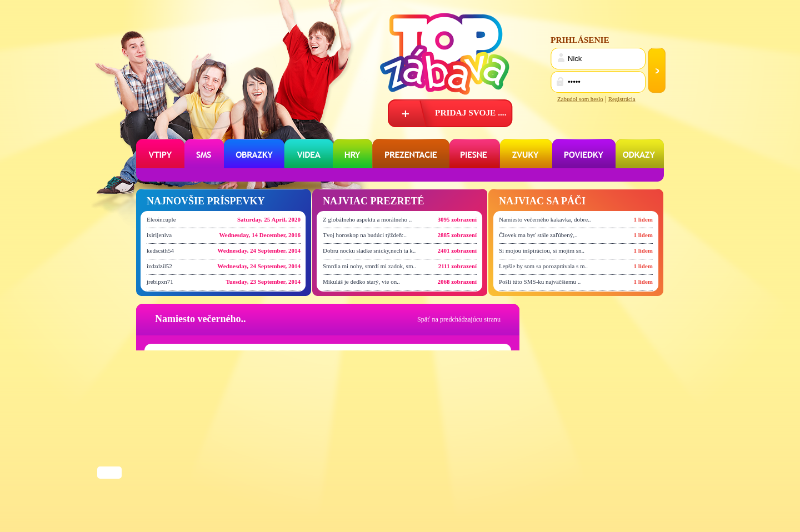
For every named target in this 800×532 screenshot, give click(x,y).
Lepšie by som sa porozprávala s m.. (543, 266)
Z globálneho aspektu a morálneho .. (367, 219)
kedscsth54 (160, 250)
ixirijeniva (159, 235)
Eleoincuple (161, 219)
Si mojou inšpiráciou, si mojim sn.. (542, 250)
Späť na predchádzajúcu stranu (459, 319)
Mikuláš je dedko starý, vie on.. (361, 282)
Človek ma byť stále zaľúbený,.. (538, 235)
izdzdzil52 (159, 266)
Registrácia (622, 99)
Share (109, 473)
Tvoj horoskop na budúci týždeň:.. (365, 235)
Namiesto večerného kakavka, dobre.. (545, 219)
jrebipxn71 (160, 282)
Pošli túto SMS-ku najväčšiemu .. (540, 282)
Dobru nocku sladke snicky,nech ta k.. (369, 250)
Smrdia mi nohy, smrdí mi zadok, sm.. (369, 266)
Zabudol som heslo (580, 99)
